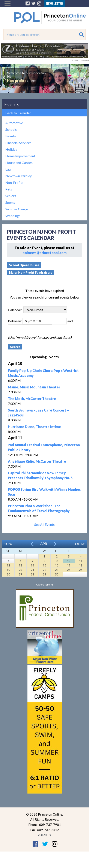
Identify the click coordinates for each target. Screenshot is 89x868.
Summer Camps (17, 209)
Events (12, 104)
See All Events (44, 524)
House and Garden (19, 163)
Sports (10, 202)
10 (69, 561)
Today (79, 544)
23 (57, 570)
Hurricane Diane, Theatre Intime (34, 427)
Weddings (13, 216)
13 (20, 565)
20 (20, 570)
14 (32, 565)
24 (69, 570)
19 (8, 570)
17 (69, 565)
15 (44, 565)
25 (81, 570)
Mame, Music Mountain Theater (34, 387)
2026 (8, 544)
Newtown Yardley (19, 176)
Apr (44, 543)
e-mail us (44, 835)
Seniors (11, 196)
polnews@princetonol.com (44, 253)
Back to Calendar (18, 113)
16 (57, 565)
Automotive (14, 123)
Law (8, 169)
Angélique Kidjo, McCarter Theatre (37, 461)
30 (57, 574)
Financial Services (18, 143)
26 (8, 574)
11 (81, 561)
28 (32, 574)
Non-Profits (14, 182)
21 (32, 570)
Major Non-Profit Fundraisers (31, 273)
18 (81, 565)
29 (44, 574)
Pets (9, 189)
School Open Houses (24, 265)
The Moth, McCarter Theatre (32, 399)
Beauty (11, 136)
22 (44, 570)
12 (8, 565)
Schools (11, 129)
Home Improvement (20, 156)
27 (20, 574)
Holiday (11, 149)
